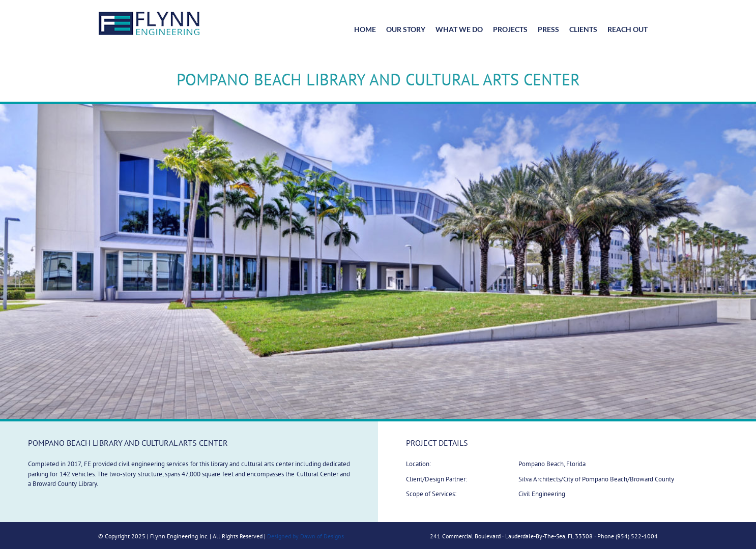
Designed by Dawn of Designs (306, 536)
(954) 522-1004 (637, 536)
